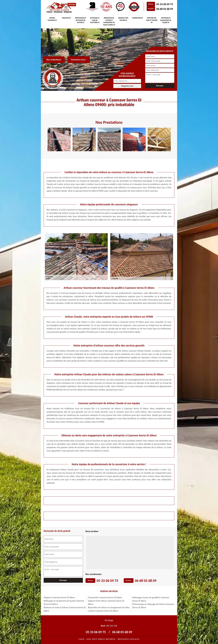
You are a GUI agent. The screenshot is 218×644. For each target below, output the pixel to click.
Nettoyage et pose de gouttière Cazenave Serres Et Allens (151, 599)
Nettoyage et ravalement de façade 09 (166, 20)
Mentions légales (129, 639)
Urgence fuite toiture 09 (123, 19)
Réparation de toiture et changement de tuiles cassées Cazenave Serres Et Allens (109, 609)
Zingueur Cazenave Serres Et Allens (59, 597)
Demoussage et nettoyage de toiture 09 (81, 20)
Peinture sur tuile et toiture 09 (152, 20)
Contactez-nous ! (79, 60)
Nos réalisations (54, 60)
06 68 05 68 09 (165, 9)
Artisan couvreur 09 (52, 19)
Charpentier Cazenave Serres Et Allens (105, 597)
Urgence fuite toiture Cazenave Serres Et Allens (106, 602)
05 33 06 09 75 (165, 4)
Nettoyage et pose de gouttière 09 (95, 20)
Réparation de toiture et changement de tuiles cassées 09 (109, 21)
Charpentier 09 (137, 18)
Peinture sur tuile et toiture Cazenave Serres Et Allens (65, 609)
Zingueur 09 (66, 18)
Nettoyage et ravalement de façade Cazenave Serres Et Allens (64, 602)
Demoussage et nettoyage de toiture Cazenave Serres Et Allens (153, 606)
